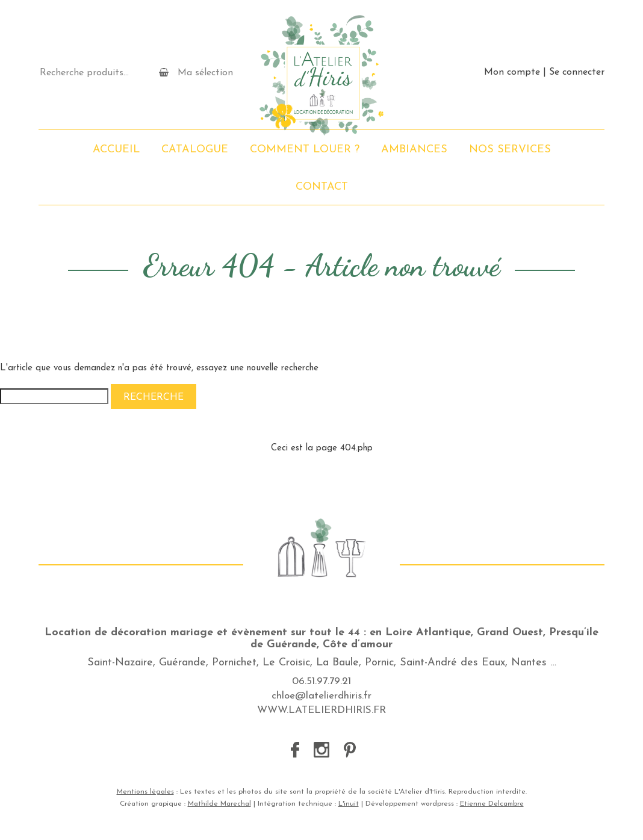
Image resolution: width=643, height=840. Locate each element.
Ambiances (414, 150)
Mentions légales (145, 792)
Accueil (116, 150)
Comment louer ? (305, 150)
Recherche (154, 397)
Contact (322, 187)
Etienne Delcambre (492, 804)
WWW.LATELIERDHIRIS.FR (321, 710)
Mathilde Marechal (219, 804)
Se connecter (577, 72)
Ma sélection (196, 72)
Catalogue (195, 150)
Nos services (510, 150)
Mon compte (512, 72)
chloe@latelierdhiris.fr (321, 696)
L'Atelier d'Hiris (321, 75)
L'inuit (349, 804)
